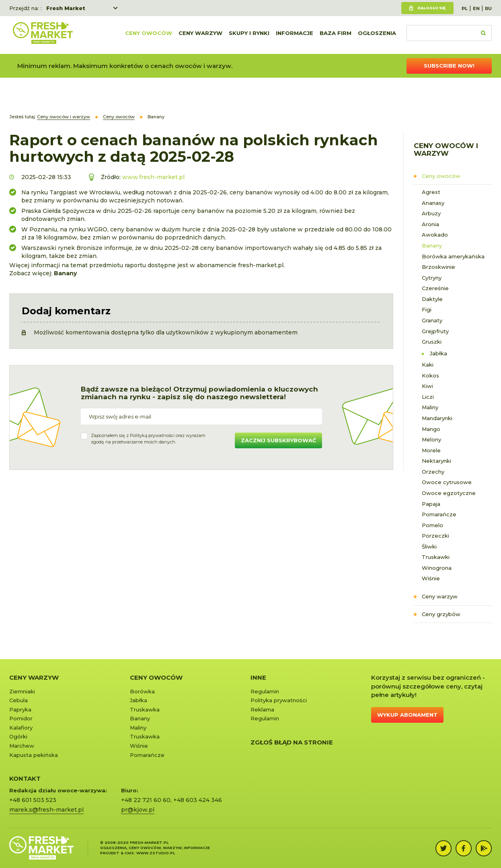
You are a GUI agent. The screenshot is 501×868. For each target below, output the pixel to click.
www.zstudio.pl (156, 853)
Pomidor (21, 718)
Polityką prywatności (152, 435)
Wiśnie (431, 578)
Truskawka (145, 709)
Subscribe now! (449, 66)
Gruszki (432, 342)
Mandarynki (437, 418)
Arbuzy (431, 213)
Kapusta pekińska (34, 755)
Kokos (430, 375)
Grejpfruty (435, 331)
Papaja (431, 504)
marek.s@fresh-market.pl (46, 810)
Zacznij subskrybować (278, 440)
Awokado (435, 235)
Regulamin (265, 691)
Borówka (142, 691)
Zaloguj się (431, 8)
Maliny (430, 407)
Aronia (430, 224)
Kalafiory (21, 728)
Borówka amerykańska (453, 256)
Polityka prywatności (279, 700)
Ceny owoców (149, 35)
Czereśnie (435, 288)
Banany (432, 245)
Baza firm (336, 35)
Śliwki (429, 546)
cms (129, 853)
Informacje (295, 35)
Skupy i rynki (249, 35)
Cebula (18, 700)
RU (488, 8)
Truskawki (436, 557)
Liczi (428, 397)
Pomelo (432, 525)
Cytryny (432, 278)
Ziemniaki (22, 691)
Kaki (428, 365)
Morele (431, 450)
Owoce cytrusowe (447, 482)
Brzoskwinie (438, 267)
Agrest (431, 192)
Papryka (20, 709)
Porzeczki (435, 536)
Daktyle (432, 299)
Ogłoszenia (377, 35)
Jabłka (438, 353)
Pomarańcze (439, 514)
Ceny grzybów (441, 614)
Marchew (22, 746)
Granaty (432, 320)
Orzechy (433, 472)
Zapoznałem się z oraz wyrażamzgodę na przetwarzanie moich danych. (148, 439)
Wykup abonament (407, 715)
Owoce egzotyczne (449, 493)
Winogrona (437, 568)
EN (476, 8)
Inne (258, 677)
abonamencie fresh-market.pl (240, 265)
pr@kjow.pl (138, 810)
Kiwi (427, 386)
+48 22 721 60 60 (146, 800)
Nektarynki (436, 461)
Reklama (262, 709)
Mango (431, 429)
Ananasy (433, 203)
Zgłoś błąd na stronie (292, 742)
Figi (427, 309)
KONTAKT (25, 778)
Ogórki (18, 736)
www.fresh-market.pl (153, 177)
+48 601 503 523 (33, 800)
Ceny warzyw (200, 35)
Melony (431, 439)
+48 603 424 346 (198, 800)
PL (465, 8)
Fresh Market (66, 8)
